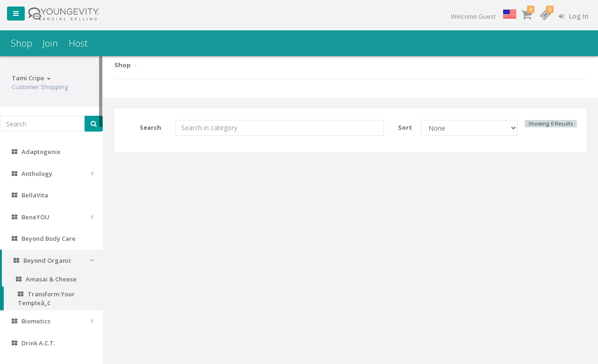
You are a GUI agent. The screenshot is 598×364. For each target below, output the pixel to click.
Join (50, 43)
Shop (21, 43)
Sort (405, 127)
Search (150, 127)
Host (78, 43)
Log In (574, 16)
